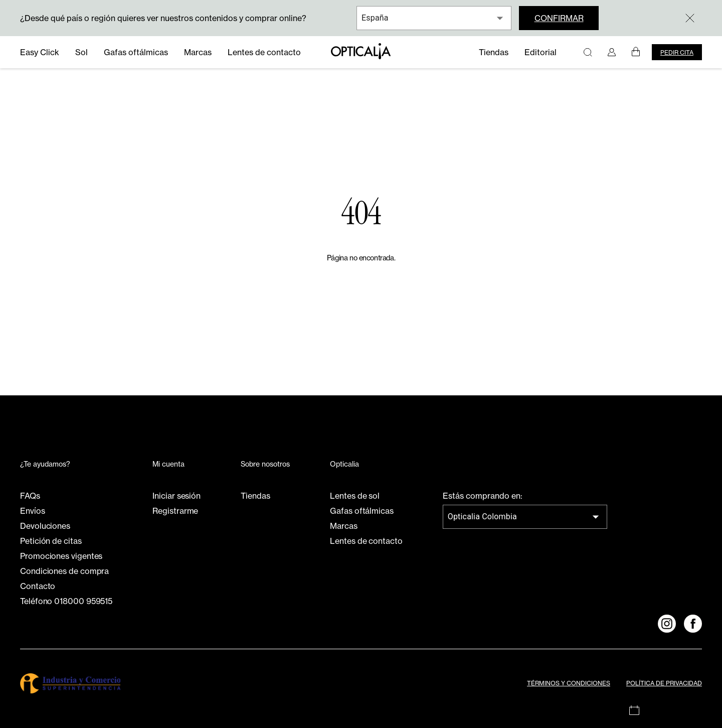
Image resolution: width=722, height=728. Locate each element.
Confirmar (559, 18)
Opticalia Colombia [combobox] (482, 517)
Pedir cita (677, 52)
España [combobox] (375, 18)
